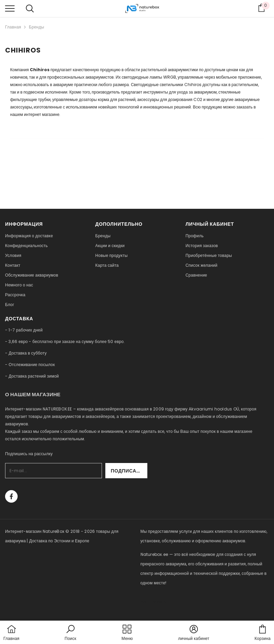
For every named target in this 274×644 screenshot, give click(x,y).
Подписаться (129, 471)
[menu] (10, 8)
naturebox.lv (154, 602)
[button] (70, 633)
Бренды (36, 27)
